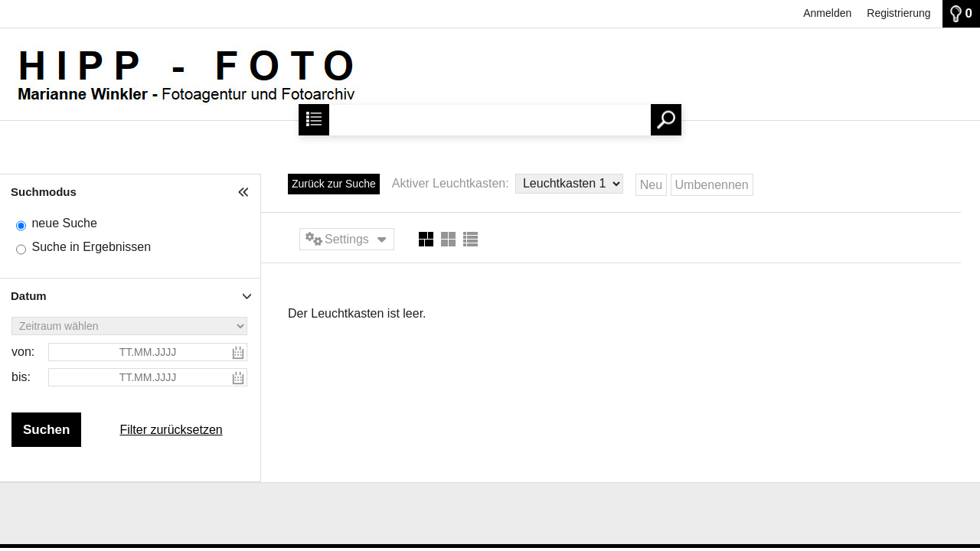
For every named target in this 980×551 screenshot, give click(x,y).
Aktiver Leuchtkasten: (452, 183)
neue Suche (64, 223)
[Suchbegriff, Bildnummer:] (489, 120)
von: (23, 352)
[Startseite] (180, 101)
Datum (29, 296)
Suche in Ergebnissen (91, 247)
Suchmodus (44, 192)
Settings (347, 239)
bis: (21, 377)
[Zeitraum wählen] (129, 326)
